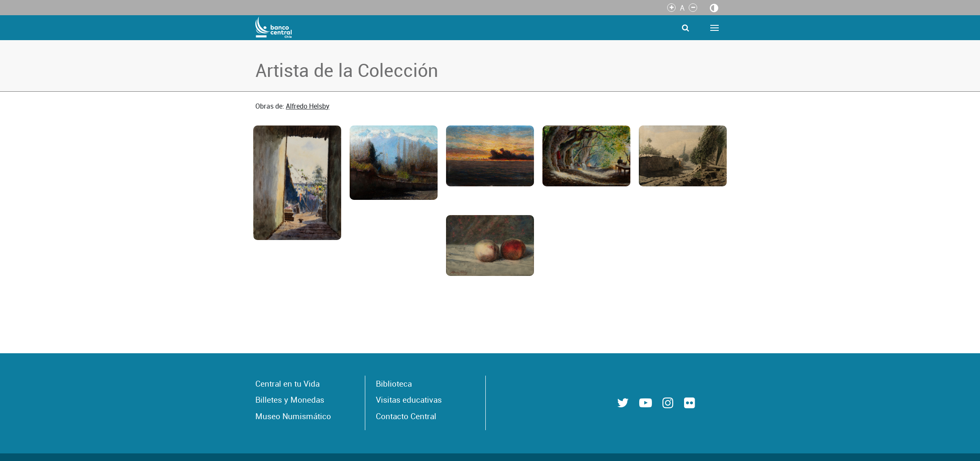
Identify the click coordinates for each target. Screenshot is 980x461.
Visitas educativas (409, 400)
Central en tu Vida (287, 384)
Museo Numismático (293, 416)
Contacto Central (406, 416)
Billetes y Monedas (290, 400)
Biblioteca (394, 384)
